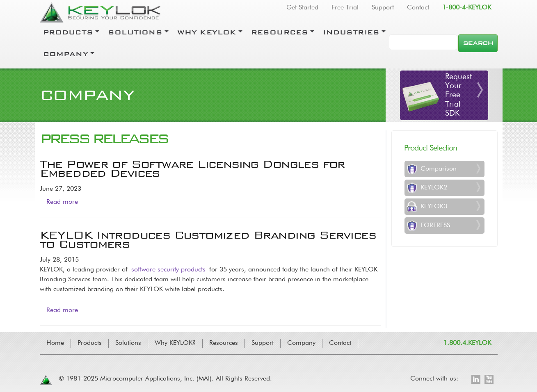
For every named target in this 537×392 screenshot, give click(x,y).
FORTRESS (435, 226)
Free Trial (345, 8)
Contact (418, 8)
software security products (168, 270)
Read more (62, 202)
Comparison (439, 169)
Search (478, 43)
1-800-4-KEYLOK (467, 8)
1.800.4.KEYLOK (467, 343)
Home (55, 343)
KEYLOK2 (434, 188)
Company (66, 54)
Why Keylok (207, 32)
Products (68, 32)
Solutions (135, 32)
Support (383, 8)
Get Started (302, 8)
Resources (280, 32)
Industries (351, 32)
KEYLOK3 (434, 207)
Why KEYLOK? (175, 343)
